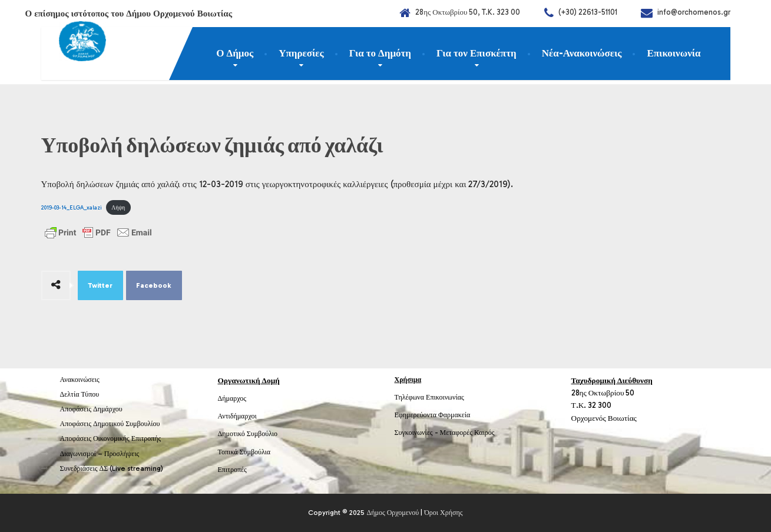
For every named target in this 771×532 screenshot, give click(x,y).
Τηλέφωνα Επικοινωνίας (429, 397)
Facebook (154, 285)
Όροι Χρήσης (443, 513)
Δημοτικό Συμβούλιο (248, 434)
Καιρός (484, 433)
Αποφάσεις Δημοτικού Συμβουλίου (110, 424)
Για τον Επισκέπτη (477, 53)
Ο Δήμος (235, 53)
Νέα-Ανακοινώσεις (582, 53)
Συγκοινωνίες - (417, 433)
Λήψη (118, 207)
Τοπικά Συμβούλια (244, 452)
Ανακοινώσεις (80, 380)
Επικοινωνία (674, 53)
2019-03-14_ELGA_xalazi (72, 207)
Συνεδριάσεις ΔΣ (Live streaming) (112, 468)
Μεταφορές (456, 433)
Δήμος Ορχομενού (393, 513)
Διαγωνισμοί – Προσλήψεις (100, 454)
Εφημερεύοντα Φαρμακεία (433, 415)
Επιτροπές (232, 470)
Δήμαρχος (232, 398)
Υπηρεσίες (301, 53)
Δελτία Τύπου (80, 394)
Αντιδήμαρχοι (237, 416)
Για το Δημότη (380, 53)
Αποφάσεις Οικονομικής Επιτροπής (111, 438)
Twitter (100, 285)
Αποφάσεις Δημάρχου (91, 409)
